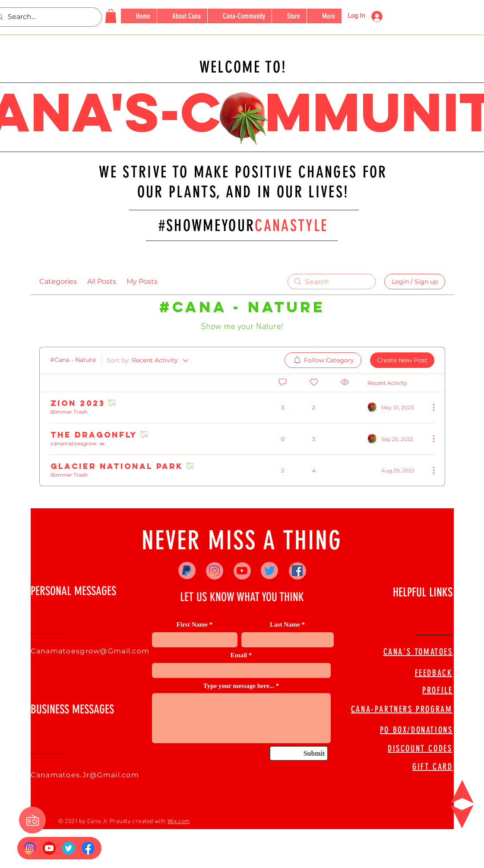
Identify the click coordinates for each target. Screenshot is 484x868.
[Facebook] (297, 571)
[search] (332, 282)
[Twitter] (270, 571)
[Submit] (299, 753)
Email (239, 655)
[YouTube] (242, 571)
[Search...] (46, 17)
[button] (111, 16)
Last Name (285, 625)
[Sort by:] (148, 360)
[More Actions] (429, 407)
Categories (58, 281)
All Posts (102, 281)
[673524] (69, 848)
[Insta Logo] (30, 848)
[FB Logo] (88, 848)
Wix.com (179, 822)
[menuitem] (323, 360)
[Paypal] (187, 571)
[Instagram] (214, 571)
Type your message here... (239, 686)
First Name (192, 625)
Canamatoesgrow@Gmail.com (90, 651)
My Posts (142, 281)
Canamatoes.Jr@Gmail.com (85, 775)
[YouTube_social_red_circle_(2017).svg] (49, 848)
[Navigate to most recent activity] (395, 407)
